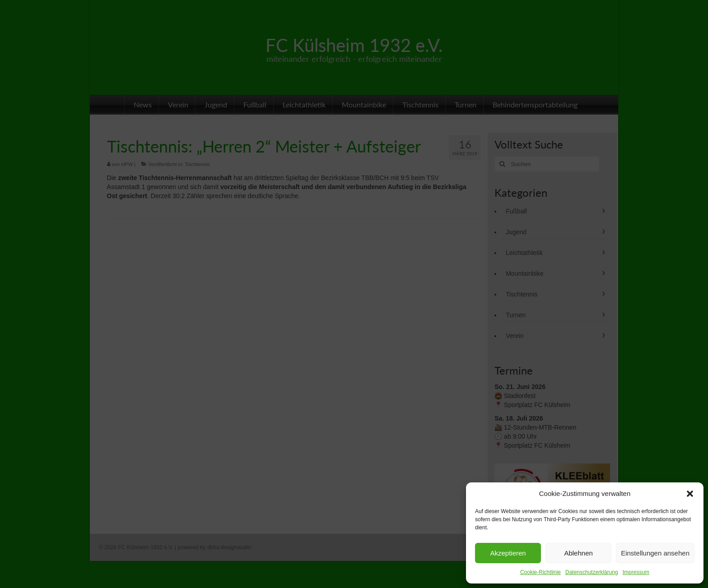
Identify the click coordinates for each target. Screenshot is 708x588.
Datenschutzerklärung (592, 572)
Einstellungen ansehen (655, 553)
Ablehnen (578, 553)
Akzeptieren (508, 553)
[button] (690, 494)
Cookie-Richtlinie (540, 572)
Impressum (636, 572)
